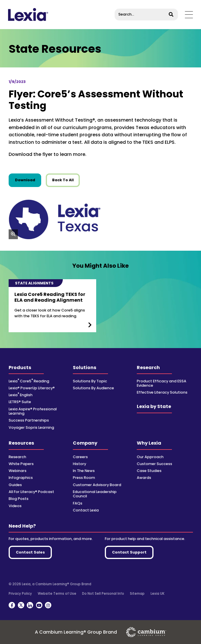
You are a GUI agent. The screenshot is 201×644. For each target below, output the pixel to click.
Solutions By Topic (90, 381)
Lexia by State (154, 406)
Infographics (21, 478)
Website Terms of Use (57, 594)
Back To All (63, 180)
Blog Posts (19, 499)
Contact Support (129, 552)
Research (148, 368)
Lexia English (21, 395)
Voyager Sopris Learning (31, 427)
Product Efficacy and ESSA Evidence (162, 383)
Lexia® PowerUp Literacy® (32, 388)
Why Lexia (149, 443)
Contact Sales (30, 552)
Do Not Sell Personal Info (103, 594)
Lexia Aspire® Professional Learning (33, 411)
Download (28, 180)
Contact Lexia (86, 510)
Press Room (84, 478)
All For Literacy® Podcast (31, 492)
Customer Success (154, 464)
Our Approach (150, 457)
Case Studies (149, 471)
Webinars (18, 471)
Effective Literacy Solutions (162, 392)
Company (85, 443)
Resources (21, 443)
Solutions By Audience (93, 388)
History (79, 464)
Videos (15, 506)
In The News (84, 471)
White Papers (21, 464)
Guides (15, 485)
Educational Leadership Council (95, 494)
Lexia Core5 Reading (29, 381)
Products (20, 368)
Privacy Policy (20, 594)
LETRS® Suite (20, 402)
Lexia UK (158, 594)
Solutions (85, 368)
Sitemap (137, 594)
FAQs (78, 503)
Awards (144, 478)
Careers (80, 457)
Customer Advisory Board (97, 485)
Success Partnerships (29, 420)
